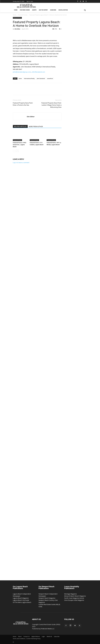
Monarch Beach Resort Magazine (75, 596)
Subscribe (57, 637)
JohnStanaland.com (38, 72)
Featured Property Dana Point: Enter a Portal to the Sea (23, 104)
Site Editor (17, 29)
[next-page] (17, 151)
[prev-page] (14, 151)
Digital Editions (36, 637)
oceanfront (50, 78)
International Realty (29, 78)
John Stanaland (41, 78)
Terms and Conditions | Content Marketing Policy (27, 639)
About (20, 637)
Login (43, 637)
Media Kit (49, 637)
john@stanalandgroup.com (22, 72)
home (20, 78)
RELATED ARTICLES (20, 127)
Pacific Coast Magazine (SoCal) (74, 598)
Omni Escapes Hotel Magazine (74, 600)
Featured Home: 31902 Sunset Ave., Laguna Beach (20, 145)
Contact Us (26, 637)
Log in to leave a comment (21, 163)
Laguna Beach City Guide (21, 600)
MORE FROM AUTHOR (36, 127)
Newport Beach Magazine (47, 598)
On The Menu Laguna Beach (22, 602)
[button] (85, 10)
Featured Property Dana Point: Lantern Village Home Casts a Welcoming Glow (51, 105)
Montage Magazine (71, 594)
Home (15, 15)
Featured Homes (23, 15)
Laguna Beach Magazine (21, 598)
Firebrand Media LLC (48, 629)
